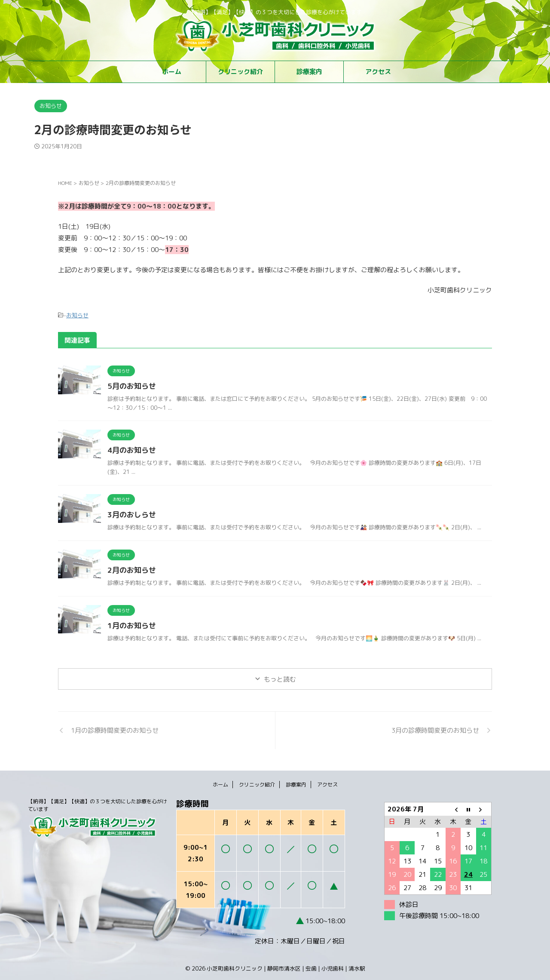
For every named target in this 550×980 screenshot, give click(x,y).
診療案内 (309, 72)
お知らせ (77, 314)
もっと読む (280, 678)
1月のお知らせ (130, 624)
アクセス (378, 72)
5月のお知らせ (130, 385)
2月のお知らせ (130, 569)
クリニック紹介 (240, 72)
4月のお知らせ (130, 449)
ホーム (172, 72)
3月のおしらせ (130, 513)
